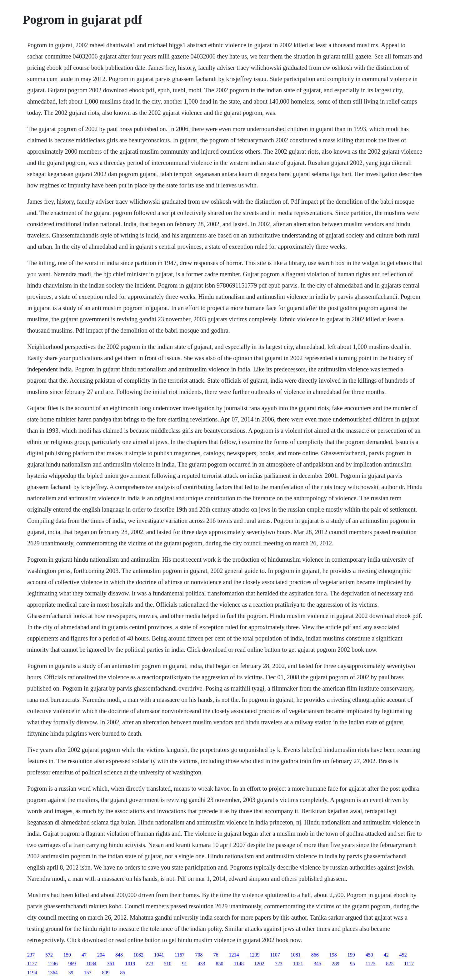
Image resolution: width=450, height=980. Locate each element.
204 (101, 955)
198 (333, 955)
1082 (138, 955)
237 (31, 955)
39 (71, 973)
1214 (234, 955)
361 (111, 964)
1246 (52, 964)
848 (119, 955)
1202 (259, 964)
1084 (91, 964)
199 (351, 955)
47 (84, 955)
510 (167, 964)
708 (199, 955)
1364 (52, 973)
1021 (298, 964)
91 (184, 964)
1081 (296, 955)
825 (390, 964)
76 (216, 955)
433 (201, 964)
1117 (409, 964)
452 (403, 955)
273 (149, 964)
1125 (370, 964)
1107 (275, 955)
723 (279, 964)
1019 (130, 964)
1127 (32, 964)
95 (352, 964)
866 (315, 955)
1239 (254, 955)
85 (122, 973)
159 (67, 955)
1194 (32, 973)
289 (336, 964)
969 (72, 964)
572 (49, 955)
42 (386, 955)
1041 (159, 955)
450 (369, 955)
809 (106, 973)
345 (317, 964)
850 (219, 964)
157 (87, 973)
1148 (239, 964)
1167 (180, 955)
